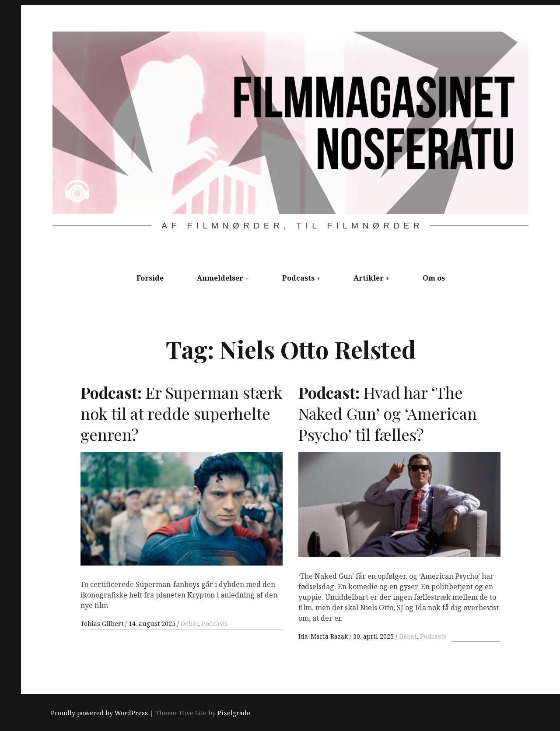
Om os (434, 278)
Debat (189, 624)
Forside (150, 278)
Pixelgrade (234, 713)
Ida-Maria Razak (324, 636)
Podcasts (298, 278)
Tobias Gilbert (103, 624)
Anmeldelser (220, 278)
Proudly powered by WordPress (99, 713)
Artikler (369, 278)
